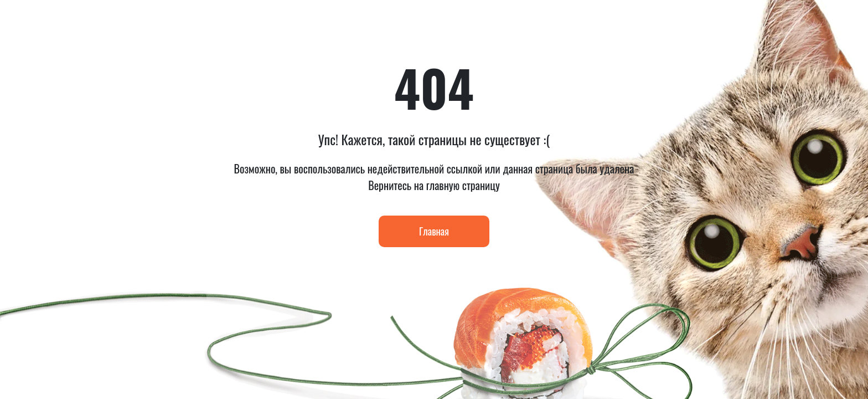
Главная (434, 231)
